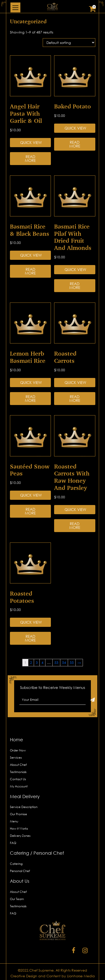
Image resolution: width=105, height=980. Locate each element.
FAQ (13, 843)
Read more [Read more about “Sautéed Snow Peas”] (30, 511)
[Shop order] (69, 43)
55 (72, 662)
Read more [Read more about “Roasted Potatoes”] (30, 638)
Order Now (18, 750)
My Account (19, 786)
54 (64, 662)
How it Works (19, 828)
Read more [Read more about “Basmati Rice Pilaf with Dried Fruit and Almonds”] (75, 286)
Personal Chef (20, 871)
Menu (14, 821)
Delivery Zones (20, 836)
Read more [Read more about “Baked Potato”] (75, 144)
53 (56, 662)
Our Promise (18, 814)
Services (16, 758)
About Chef (18, 765)
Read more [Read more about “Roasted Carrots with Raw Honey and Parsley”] (75, 525)
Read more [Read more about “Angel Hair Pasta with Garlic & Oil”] (30, 158)
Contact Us (18, 779)
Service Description (24, 807)
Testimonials (18, 772)
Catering (16, 864)
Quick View (31, 142)
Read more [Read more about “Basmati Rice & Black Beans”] (30, 271)
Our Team (17, 899)
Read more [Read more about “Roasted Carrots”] (75, 398)
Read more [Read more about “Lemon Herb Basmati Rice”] (30, 398)
